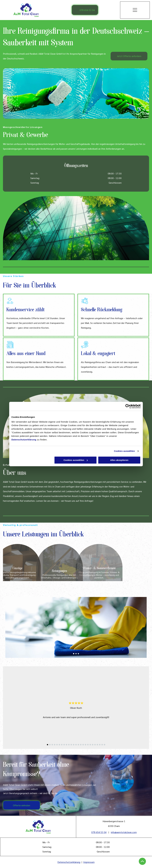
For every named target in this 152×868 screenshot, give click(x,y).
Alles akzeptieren (119, 460)
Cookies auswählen (124, 451)
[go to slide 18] (88, 745)
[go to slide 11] (71, 745)
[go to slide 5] (57, 745)
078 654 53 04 (99, 832)
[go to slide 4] (55, 745)
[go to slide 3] (78, 654)
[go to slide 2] (76, 654)
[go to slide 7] (62, 745)
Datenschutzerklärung (24, 440)
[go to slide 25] (104, 745)
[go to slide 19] (90, 745)
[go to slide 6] (59, 745)
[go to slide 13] (76, 745)
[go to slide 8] (64, 745)
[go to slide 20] (93, 745)
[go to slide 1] (74, 654)
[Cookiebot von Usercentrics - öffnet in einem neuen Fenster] (128, 406)
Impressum (89, 862)
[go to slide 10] (69, 745)
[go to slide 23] (100, 745)
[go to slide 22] (97, 745)
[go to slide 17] (85, 745)
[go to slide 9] (66, 745)
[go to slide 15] (81, 745)
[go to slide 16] (83, 745)
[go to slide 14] (78, 745)
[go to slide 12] (74, 745)
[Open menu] (135, 10)
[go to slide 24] (102, 745)
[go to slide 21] (95, 745)
